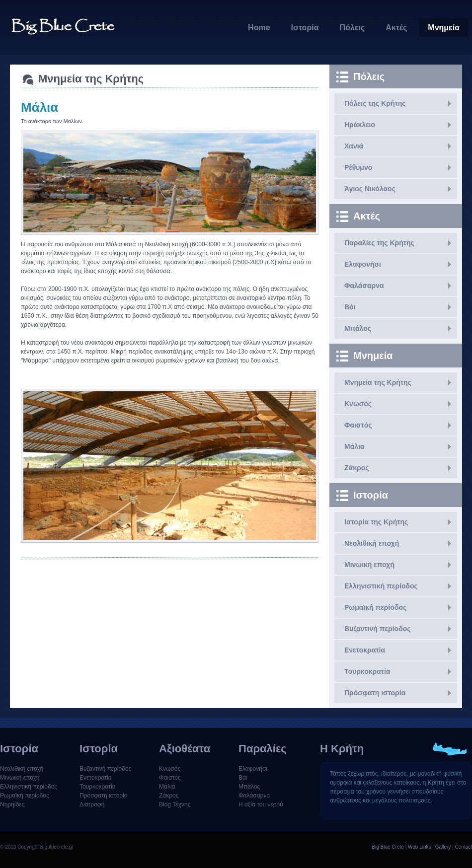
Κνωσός (358, 404)
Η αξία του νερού (261, 804)
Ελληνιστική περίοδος (381, 586)
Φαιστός (358, 425)
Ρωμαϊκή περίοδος (375, 607)
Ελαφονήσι (363, 264)
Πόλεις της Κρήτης (375, 103)
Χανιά (354, 146)
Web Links (420, 847)
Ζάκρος (356, 468)
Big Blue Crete (388, 847)
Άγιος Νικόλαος (370, 189)
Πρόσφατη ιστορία (375, 693)
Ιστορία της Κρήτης (376, 522)
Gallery (443, 847)
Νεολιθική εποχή (372, 543)
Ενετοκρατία (365, 650)
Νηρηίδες (12, 804)
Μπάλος (358, 328)
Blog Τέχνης (175, 804)
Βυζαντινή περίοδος (377, 629)
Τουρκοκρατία (367, 671)
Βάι (350, 307)
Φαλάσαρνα (364, 286)
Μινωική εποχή (369, 565)
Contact (464, 847)
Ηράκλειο (360, 125)
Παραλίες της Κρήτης (379, 243)
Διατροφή (92, 804)
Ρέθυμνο (358, 167)
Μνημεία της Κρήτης (378, 382)
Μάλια (354, 446)
